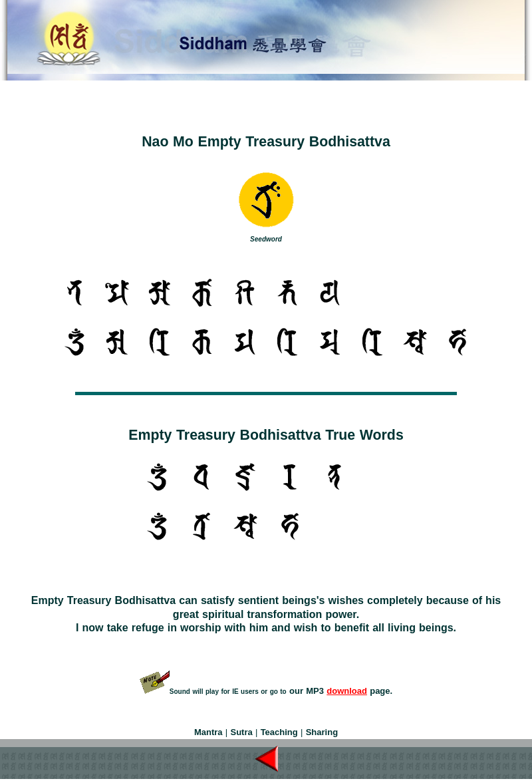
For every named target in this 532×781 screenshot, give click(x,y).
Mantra (208, 732)
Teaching (279, 732)
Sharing (322, 732)
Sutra (241, 732)
